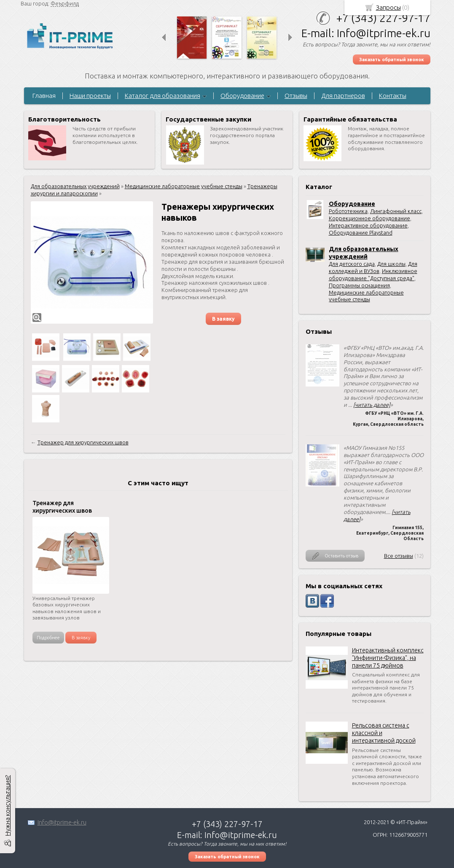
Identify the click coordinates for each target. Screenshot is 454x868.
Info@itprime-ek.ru (62, 822)
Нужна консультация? (7, 806)
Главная (44, 96)
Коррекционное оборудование (369, 218)
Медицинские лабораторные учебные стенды (184, 186)
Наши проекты (90, 96)
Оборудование (242, 96)
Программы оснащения (359, 285)
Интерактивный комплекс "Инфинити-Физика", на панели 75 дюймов (388, 658)
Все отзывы (399, 556)
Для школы (391, 264)
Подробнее (48, 638)
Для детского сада (352, 264)
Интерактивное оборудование (368, 225)
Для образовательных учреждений (75, 186)
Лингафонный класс (396, 211)
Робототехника (348, 211)
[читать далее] (372, 405)
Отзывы (296, 96)
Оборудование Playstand (361, 233)
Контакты (393, 96)
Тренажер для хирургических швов (83, 442)
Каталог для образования (163, 96)
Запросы (388, 7)
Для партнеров (343, 96)
